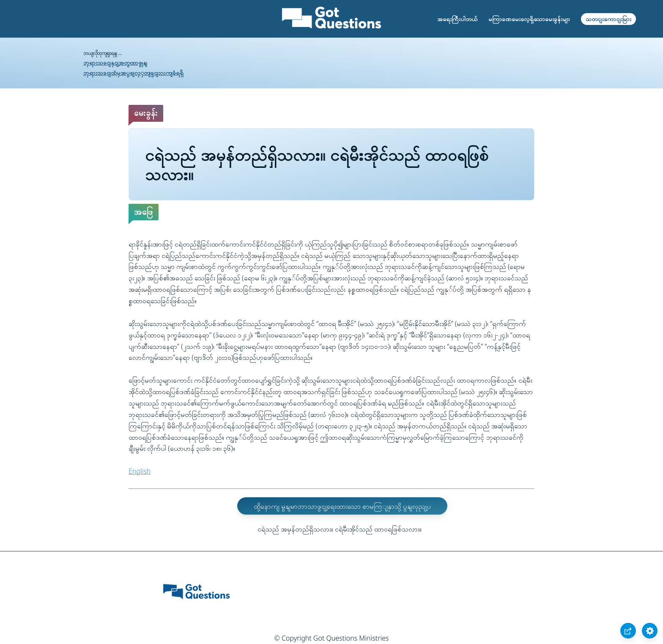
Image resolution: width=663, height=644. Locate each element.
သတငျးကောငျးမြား (608, 19)
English (140, 471)
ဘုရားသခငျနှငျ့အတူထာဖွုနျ (115, 62)
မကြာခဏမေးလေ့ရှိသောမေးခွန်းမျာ (529, 19)
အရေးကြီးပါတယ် (457, 19)
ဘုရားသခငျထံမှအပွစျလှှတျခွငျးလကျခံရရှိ (133, 73)
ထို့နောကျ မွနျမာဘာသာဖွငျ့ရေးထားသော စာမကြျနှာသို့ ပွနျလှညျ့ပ (342, 506)
